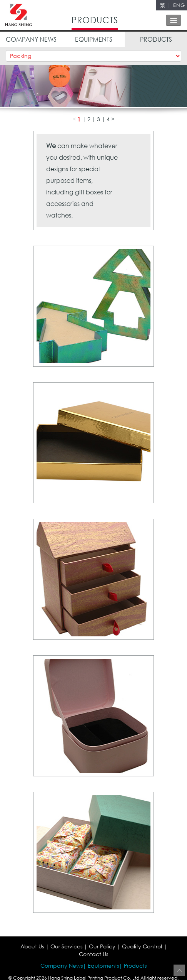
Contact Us (93, 954)
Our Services (66, 946)
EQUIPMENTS (94, 39)
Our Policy (102, 946)
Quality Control (142, 946)
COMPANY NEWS (31, 39)
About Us (32, 946)
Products (135, 966)
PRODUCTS (156, 39)
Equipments (103, 966)
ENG (179, 5)
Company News (62, 966)
